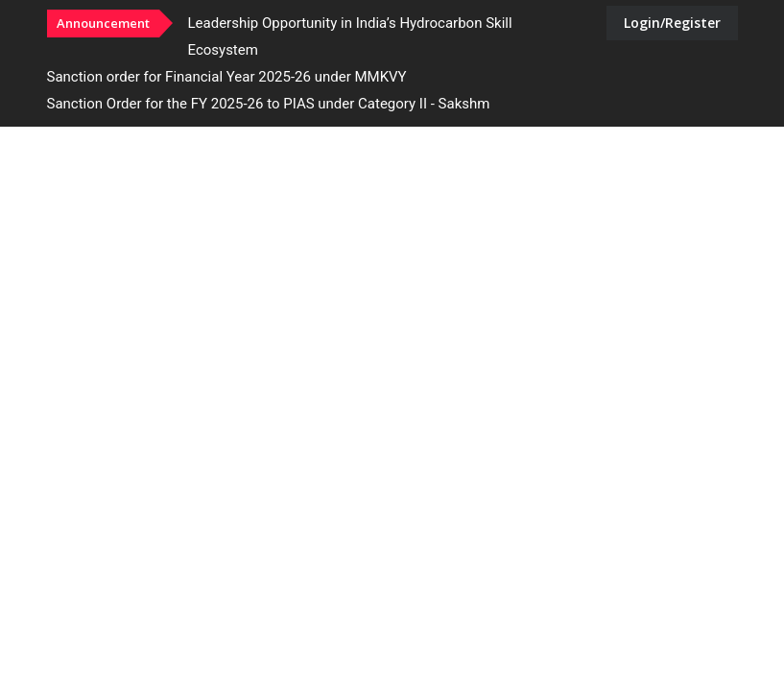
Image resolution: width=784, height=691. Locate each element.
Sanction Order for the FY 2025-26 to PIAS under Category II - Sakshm (269, 104)
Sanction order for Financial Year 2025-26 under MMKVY (227, 77)
